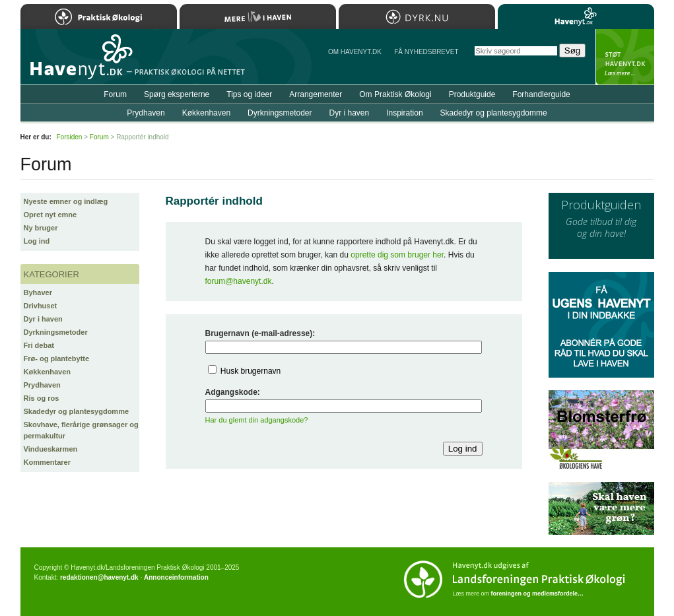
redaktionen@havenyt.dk (99, 577)
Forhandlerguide (541, 94)
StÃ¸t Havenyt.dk (625, 57)
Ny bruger (41, 228)
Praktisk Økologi (99, 17)
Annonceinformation (176, 577)
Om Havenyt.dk (355, 52)
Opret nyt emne (51, 215)
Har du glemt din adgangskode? (257, 420)
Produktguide (472, 94)
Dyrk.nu (417, 17)
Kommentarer (48, 462)
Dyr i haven (43, 319)
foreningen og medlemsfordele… (538, 594)
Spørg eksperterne (177, 94)
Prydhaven (42, 385)
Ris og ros (42, 398)
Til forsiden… (78, 62)
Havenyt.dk (576, 17)
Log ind (37, 241)
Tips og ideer (249, 94)
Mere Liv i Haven (258, 17)
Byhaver (38, 292)
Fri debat (39, 345)
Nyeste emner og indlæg (66, 201)
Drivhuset (41, 306)
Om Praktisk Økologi (395, 94)
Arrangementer (316, 94)
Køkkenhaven (48, 372)
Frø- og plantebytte (57, 359)
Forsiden (70, 137)
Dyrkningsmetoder (56, 332)
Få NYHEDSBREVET (426, 52)
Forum (115, 94)
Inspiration (404, 113)
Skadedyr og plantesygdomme (77, 411)
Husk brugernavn (251, 371)
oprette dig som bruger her (397, 255)
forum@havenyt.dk (239, 281)
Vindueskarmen (51, 449)
